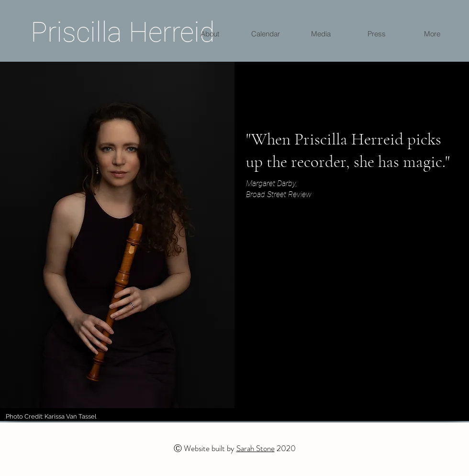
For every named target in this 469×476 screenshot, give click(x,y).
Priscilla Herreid (123, 32)
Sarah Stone (256, 448)
